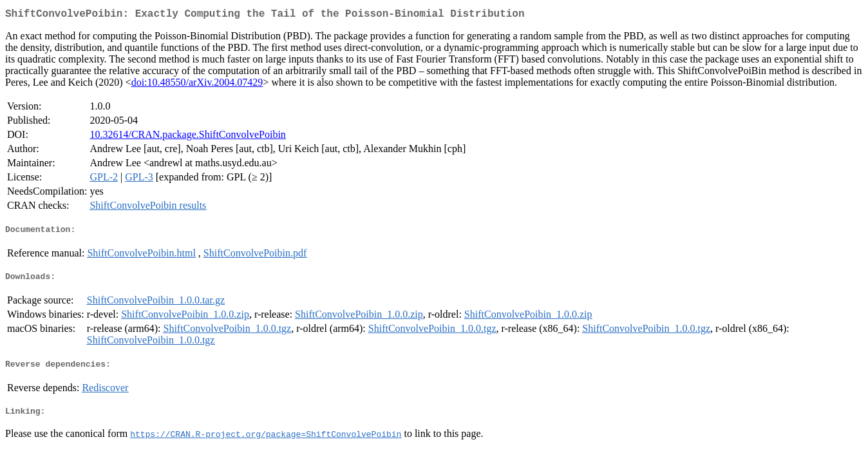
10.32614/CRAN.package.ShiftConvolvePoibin (187, 137)
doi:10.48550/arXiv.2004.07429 (197, 85)
